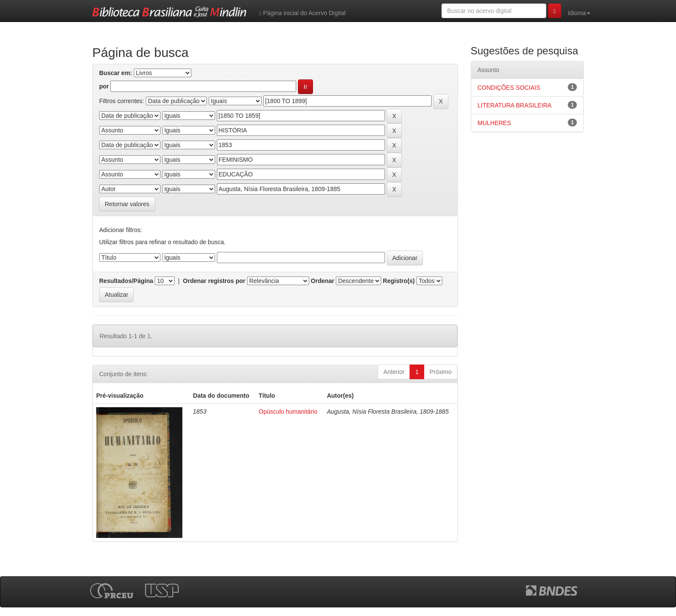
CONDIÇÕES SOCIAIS (509, 88)
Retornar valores (127, 204)
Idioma (579, 13)
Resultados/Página (126, 281)
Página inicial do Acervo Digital (302, 13)
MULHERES (494, 123)
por (104, 86)
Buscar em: (116, 73)
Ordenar (322, 281)
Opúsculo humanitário (288, 412)
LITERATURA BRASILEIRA (515, 105)
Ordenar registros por (214, 281)
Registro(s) (399, 281)
